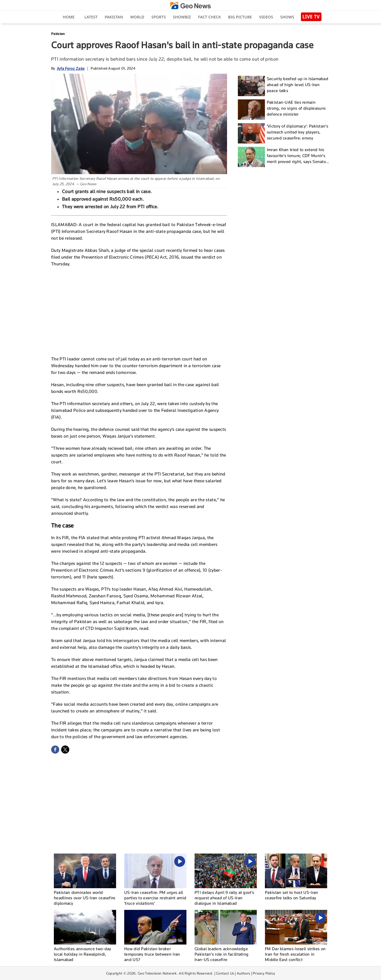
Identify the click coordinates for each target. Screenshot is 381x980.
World (137, 17)
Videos (266, 17)
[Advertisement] (139, 311)
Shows (287, 17)
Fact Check (209, 17)
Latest (91, 17)
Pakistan (114, 17)
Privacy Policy (264, 973)
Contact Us (225, 973)
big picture (240, 17)
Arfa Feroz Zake (71, 68)
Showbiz (182, 17)
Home (69, 17)
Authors (243, 973)
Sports (159, 17)
